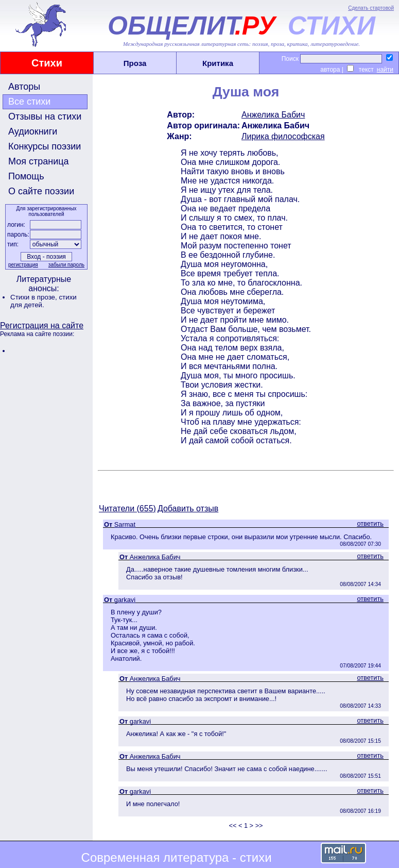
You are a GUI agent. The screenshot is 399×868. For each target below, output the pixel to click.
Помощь (26, 176)
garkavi (125, 600)
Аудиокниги (33, 131)
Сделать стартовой (371, 8)
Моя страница (39, 161)
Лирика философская (283, 136)
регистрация (23, 265)
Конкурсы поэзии (45, 146)
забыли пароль (66, 265)
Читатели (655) (127, 508)
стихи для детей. (44, 301)
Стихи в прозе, (34, 297)
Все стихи (29, 102)
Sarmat (125, 524)
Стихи (47, 63)
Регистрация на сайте (42, 326)
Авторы (24, 87)
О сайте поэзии (41, 191)
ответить (370, 523)
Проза (135, 63)
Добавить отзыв (188, 508)
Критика (218, 63)
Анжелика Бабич (273, 115)
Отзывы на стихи (45, 116)
